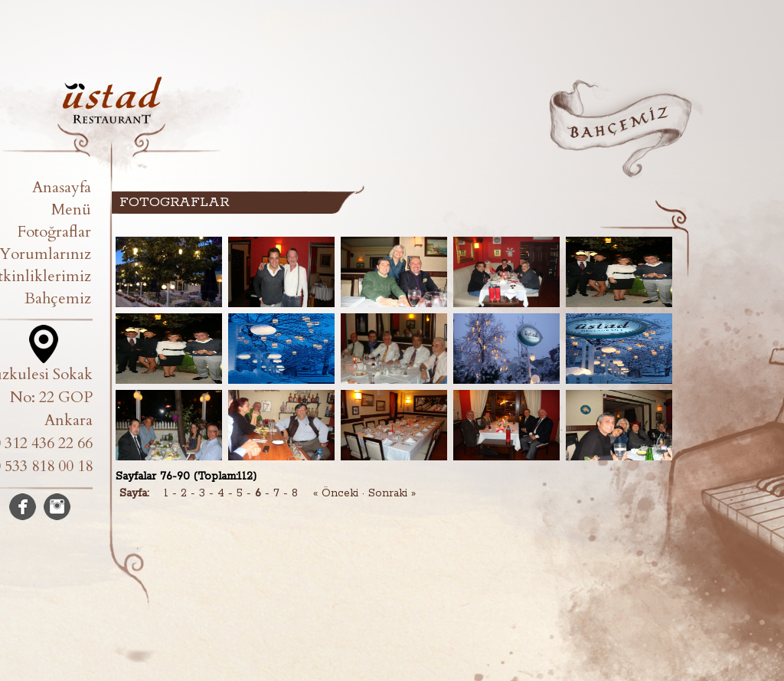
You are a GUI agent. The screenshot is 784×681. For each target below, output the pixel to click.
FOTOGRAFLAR (175, 202)
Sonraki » (392, 493)
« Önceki (336, 493)
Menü (71, 210)
